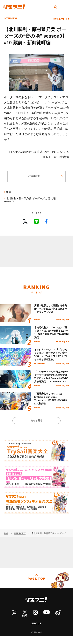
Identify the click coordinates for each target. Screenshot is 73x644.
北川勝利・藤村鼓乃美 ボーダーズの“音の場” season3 (34, 202)
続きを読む (34, 178)
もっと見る (36, 427)
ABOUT (37, 631)
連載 (9, 195)
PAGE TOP (36, 587)
